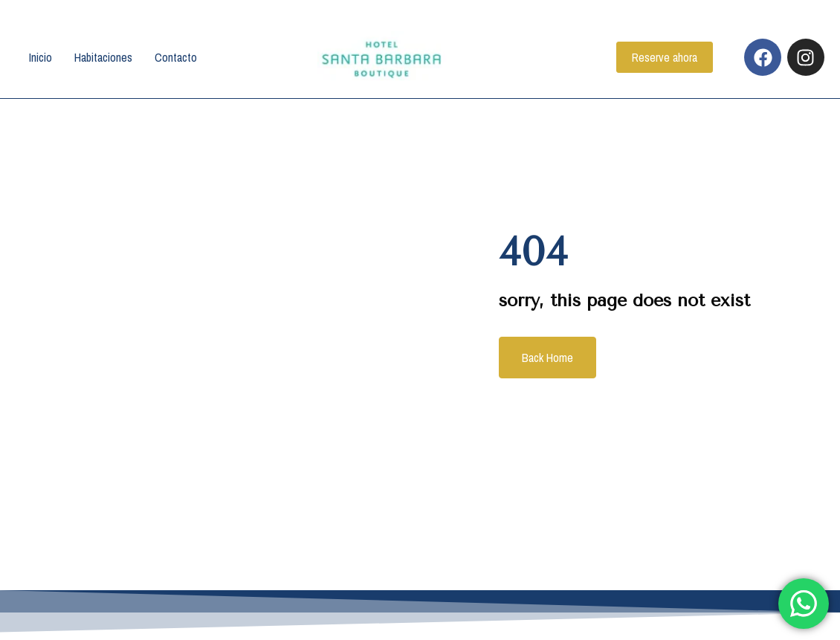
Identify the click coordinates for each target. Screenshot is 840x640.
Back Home (546, 358)
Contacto (176, 58)
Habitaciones (103, 58)
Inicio (41, 58)
